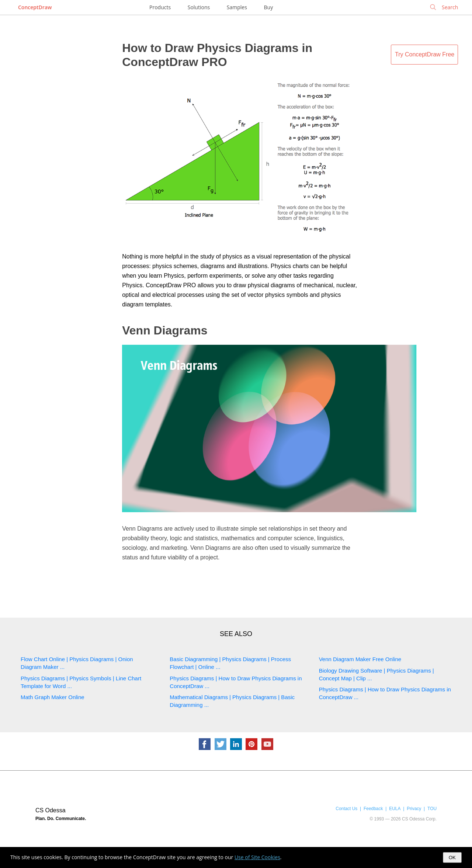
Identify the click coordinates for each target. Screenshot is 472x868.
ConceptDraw (35, 7)
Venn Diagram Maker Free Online (360, 659)
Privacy (414, 809)
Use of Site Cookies (257, 857)
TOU (432, 809)
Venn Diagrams (165, 330)
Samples (237, 7)
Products (160, 7)
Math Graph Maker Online (53, 697)
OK (452, 857)
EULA (395, 809)
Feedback (373, 809)
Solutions (199, 7)
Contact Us (346, 809)
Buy (269, 7)
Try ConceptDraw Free (425, 54)
